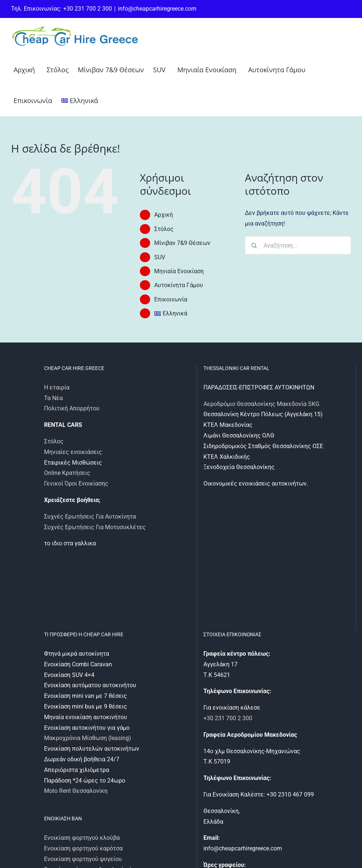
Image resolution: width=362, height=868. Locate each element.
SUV (160, 257)
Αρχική (164, 215)
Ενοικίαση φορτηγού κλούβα (82, 838)
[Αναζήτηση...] (298, 245)
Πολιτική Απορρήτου (72, 408)
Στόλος (164, 229)
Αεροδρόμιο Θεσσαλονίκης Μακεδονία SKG (261, 404)
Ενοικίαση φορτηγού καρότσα (83, 848)
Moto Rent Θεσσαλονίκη (76, 791)
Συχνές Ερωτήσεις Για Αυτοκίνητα (90, 517)
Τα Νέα (53, 398)
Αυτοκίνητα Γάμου (179, 285)
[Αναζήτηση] (254, 245)
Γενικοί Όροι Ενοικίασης (76, 484)
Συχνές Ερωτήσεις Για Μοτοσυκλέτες (95, 527)
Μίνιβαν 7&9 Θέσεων (182, 243)
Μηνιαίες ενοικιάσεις (73, 452)
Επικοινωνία (171, 299)
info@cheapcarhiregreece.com (157, 9)
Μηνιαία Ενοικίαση (179, 271)
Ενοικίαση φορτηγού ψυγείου (83, 859)
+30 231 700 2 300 (228, 718)
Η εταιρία (57, 387)
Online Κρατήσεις (67, 473)
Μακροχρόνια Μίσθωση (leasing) (88, 738)
